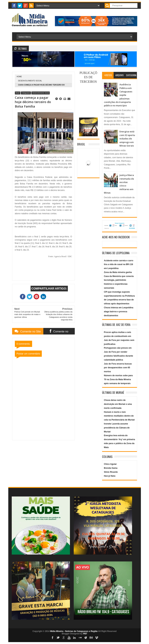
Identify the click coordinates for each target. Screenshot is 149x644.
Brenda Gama (111, 468)
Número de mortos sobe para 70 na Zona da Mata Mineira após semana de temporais (118, 379)
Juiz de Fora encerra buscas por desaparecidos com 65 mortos (118, 368)
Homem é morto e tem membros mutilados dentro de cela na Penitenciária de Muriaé (119, 416)
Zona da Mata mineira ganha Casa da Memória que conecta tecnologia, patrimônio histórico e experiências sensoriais (119, 280)
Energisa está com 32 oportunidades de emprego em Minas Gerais (127, 139)
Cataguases (26, 93)
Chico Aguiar (110, 464)
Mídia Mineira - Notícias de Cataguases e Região (74, 631)
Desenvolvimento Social (30, 81)
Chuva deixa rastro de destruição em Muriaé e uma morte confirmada (118, 404)
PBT (85, 634)
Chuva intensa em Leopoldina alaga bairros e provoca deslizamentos (119, 312)
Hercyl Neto (110, 476)
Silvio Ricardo (111, 472)
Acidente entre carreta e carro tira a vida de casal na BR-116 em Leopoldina (119, 265)
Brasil (18, 93)
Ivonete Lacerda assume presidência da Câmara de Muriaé (117, 428)
